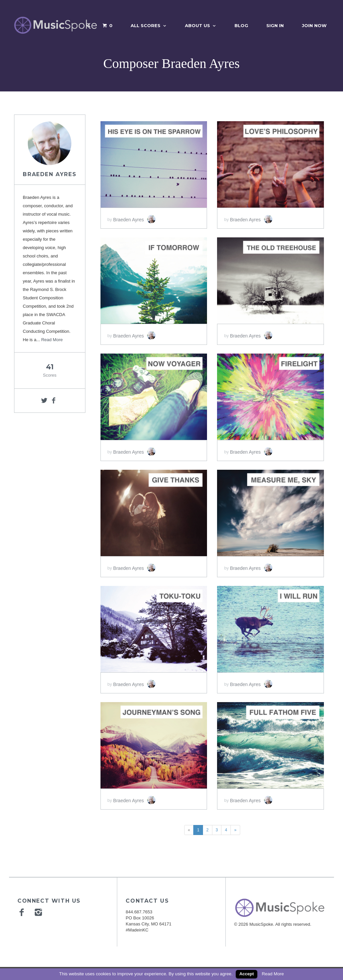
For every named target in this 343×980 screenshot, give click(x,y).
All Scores (146, 25)
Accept (246, 974)
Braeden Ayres (50, 174)
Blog (241, 25)
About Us (197, 25)
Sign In (275, 25)
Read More (52, 340)
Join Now (314, 25)
